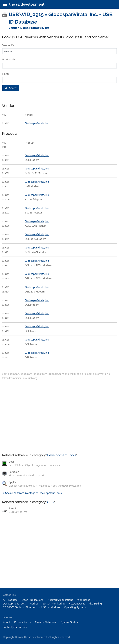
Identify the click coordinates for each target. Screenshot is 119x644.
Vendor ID (8, 45)
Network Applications (60, 600)
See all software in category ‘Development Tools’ (32, 493)
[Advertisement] (59, 417)
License (7, 617)
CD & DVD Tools (12, 607)
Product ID (9, 60)
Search (11, 88)
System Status (69, 622)
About (7, 622)
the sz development (27, 4)
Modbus (55, 607)
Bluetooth (31, 607)
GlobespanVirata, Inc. (37, 123)
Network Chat (77, 604)
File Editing (95, 604)
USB (50, 502)
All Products (10, 600)
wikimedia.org (78, 374)
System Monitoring (54, 604)
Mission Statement (46, 622)
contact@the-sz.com (15, 627)
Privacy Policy (23, 622)
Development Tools (62, 455)
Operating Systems (75, 607)
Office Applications (32, 600)
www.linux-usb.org (26, 378)
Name (6, 74)
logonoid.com (56, 374)
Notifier (34, 604)
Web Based (84, 600)
